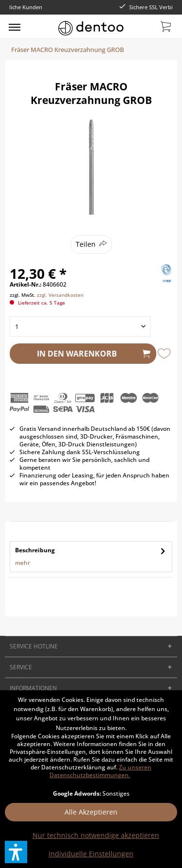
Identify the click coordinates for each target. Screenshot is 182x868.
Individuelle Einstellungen (91, 854)
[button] (16, 852)
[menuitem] (15, 27)
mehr (23, 563)
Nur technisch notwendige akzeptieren (96, 835)
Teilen (86, 244)
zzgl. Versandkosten (60, 295)
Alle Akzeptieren (91, 812)
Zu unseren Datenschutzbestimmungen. (100, 771)
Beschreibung (35, 550)
